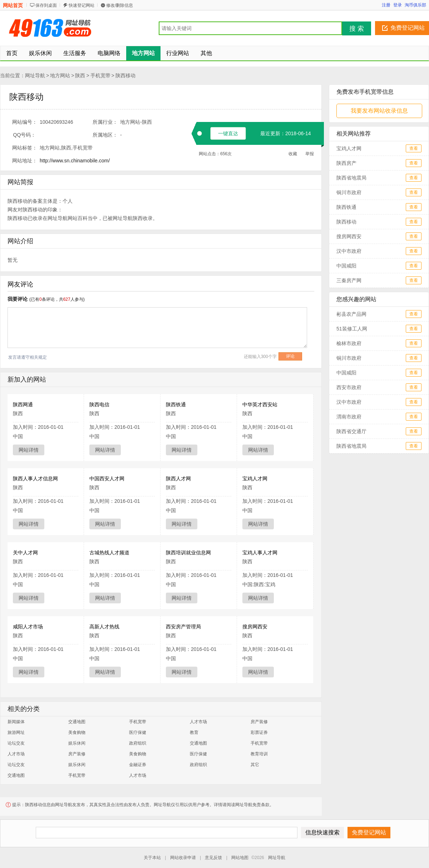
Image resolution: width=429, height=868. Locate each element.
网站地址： (25, 161)
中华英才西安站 (260, 404)
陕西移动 (125, 75)
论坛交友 (16, 743)
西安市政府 (349, 387)
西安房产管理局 (183, 627)
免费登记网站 (408, 28)
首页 (12, 53)
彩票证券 (259, 732)
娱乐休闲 (77, 743)
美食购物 (77, 732)
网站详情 (29, 450)
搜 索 (357, 29)
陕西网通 (23, 404)
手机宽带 (100, 75)
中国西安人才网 (107, 479)
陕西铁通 (176, 404)
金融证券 (138, 765)
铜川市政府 (349, 192)
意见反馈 (213, 858)
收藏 (293, 154)
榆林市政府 (349, 343)
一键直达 (228, 133)
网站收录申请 (183, 858)
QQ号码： (25, 135)
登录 (398, 5)
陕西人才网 (178, 479)
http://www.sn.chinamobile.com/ (75, 161)
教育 (194, 732)
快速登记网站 (82, 5)
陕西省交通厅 (351, 431)
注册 (386, 5)
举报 (310, 154)
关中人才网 (25, 553)
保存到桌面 (46, 5)
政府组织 (138, 743)
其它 (255, 765)
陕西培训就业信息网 (188, 553)
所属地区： (105, 135)
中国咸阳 (346, 266)
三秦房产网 (349, 280)
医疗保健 (138, 732)
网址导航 (35, 75)
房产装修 (259, 722)
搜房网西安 (255, 627)
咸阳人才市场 (28, 627)
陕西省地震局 (351, 178)
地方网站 (60, 75)
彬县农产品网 (351, 314)
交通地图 (77, 722)
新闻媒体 (16, 722)
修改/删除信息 (120, 5)
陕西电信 (99, 404)
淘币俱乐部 (415, 5)
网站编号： (25, 122)
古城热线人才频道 (109, 553)
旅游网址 (16, 732)
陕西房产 (346, 163)
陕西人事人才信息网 (35, 479)
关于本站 (152, 858)
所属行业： (105, 122)
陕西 (80, 75)
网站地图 (240, 858)
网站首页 (13, 5)
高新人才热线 (104, 627)
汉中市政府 (349, 251)
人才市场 (198, 722)
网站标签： (25, 148)
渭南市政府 (349, 417)
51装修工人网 (352, 329)
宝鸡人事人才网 (260, 553)
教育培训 (259, 754)
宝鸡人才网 (255, 479)
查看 (414, 148)
